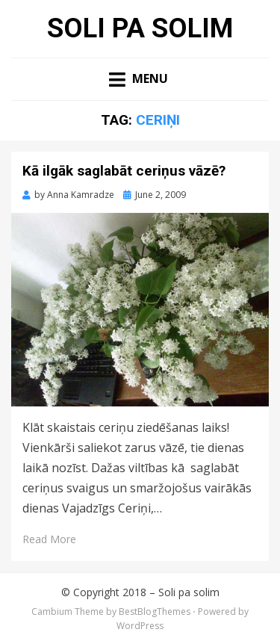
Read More (49, 539)
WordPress (140, 626)
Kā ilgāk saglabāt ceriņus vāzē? (124, 171)
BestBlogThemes (155, 612)
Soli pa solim (140, 28)
